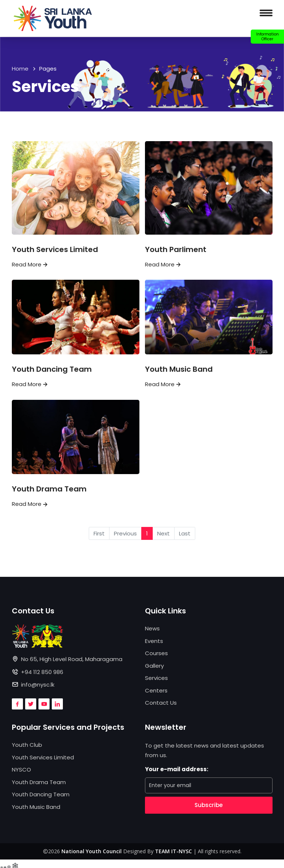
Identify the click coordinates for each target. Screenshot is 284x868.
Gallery (154, 666)
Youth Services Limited (55, 249)
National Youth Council (92, 851)
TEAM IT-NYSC (173, 851)
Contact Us (161, 703)
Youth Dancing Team (52, 369)
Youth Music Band (179, 369)
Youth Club (27, 745)
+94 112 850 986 (42, 672)
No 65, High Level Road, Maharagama (72, 659)
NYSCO (21, 770)
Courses (156, 653)
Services (156, 678)
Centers (156, 690)
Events (154, 641)
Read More (30, 264)
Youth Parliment (176, 249)
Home (20, 69)
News (152, 628)
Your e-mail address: (177, 769)
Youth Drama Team (49, 489)
